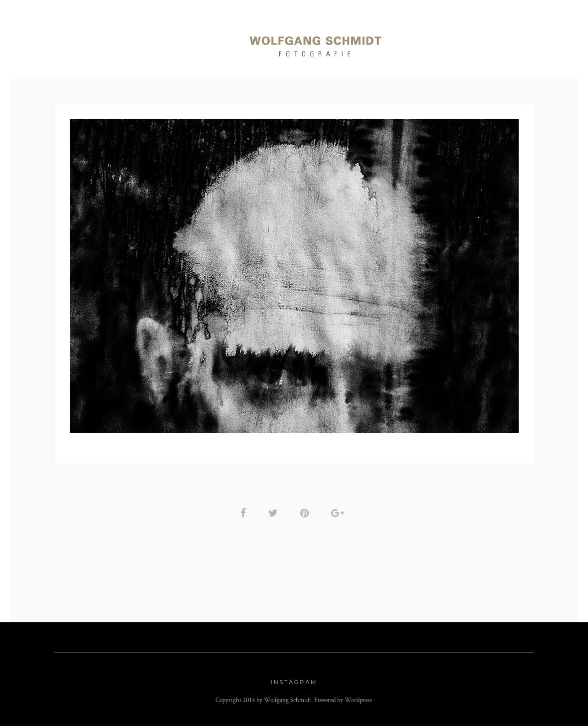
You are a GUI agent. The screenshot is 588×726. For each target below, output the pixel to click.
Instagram (294, 682)
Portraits (68, 41)
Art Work (431, 41)
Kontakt (531, 41)
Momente (201, 41)
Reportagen (136, 41)
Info (482, 41)
